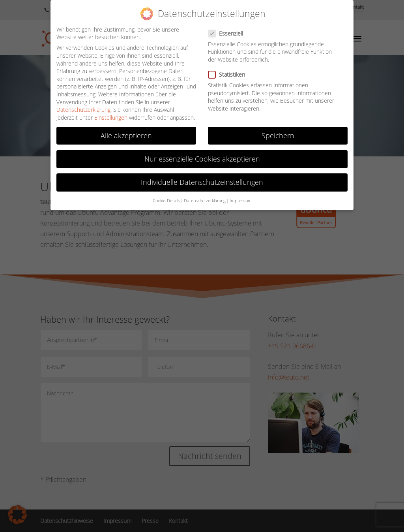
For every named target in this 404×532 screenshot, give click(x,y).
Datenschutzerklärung (83, 110)
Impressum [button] (241, 201)
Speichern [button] (278, 135)
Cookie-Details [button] (166, 201)
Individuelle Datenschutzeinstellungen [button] (202, 182)
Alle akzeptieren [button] (126, 135)
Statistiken (230, 74)
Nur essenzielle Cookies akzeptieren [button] (202, 159)
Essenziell (229, 33)
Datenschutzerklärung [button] (205, 201)
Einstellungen (111, 117)
